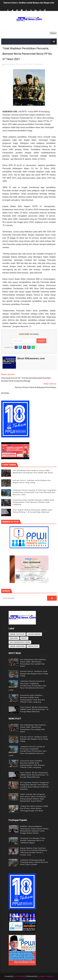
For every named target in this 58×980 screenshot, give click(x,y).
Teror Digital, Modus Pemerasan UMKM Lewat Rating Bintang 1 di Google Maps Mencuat (34, 709)
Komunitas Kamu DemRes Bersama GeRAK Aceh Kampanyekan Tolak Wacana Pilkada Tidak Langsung (33, 502)
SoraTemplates (19, 976)
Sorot (24, 638)
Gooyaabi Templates (45, 976)
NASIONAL (39, 64)
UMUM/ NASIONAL (17, 646)
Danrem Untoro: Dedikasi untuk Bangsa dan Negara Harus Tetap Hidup (34, 674)
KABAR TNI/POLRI (17, 634)
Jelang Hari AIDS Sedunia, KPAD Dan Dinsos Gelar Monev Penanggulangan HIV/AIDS (34, 808)
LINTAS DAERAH (34, 634)
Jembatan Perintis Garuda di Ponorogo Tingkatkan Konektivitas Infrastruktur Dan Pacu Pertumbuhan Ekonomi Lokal (35, 492)
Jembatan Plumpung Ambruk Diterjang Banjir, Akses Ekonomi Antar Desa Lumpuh (34, 862)
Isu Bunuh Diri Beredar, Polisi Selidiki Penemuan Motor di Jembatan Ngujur (33, 840)
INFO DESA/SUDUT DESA (20, 642)
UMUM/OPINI (33, 646)
